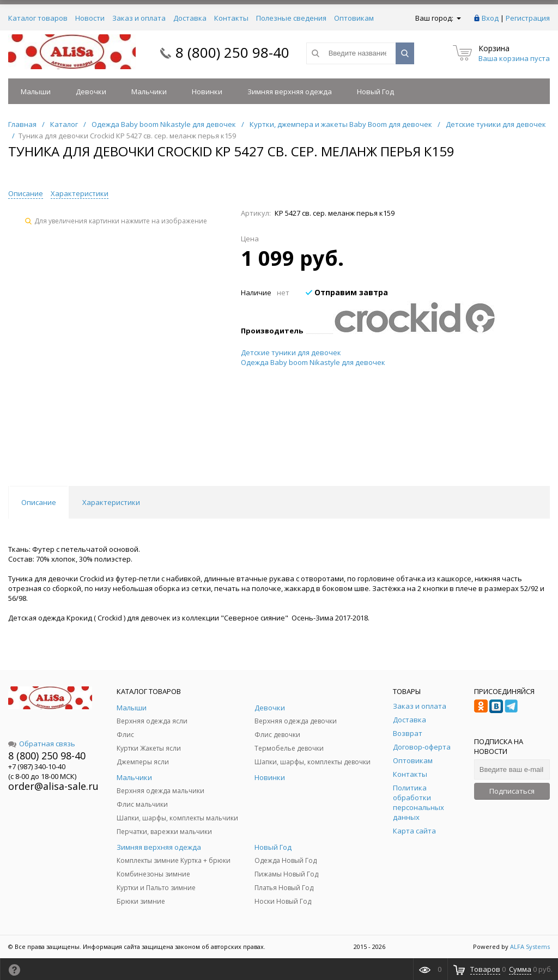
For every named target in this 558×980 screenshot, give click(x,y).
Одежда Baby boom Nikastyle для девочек (313, 362)
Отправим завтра (347, 292)
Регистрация (528, 18)
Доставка (190, 18)
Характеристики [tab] (111, 502)
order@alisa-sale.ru (53, 786)
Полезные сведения (291, 18)
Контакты (231, 18)
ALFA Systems (530, 946)
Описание (26, 193)
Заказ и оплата (139, 18)
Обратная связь (42, 744)
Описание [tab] (39, 502)
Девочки (91, 92)
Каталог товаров (38, 18)
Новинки (207, 92)
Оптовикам (354, 18)
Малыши (36, 92)
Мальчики (149, 92)
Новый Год (375, 92)
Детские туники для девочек (291, 352)
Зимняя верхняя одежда (290, 92)
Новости (90, 18)
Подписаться (512, 791)
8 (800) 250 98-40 (232, 52)
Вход (490, 18)
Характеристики (80, 193)
